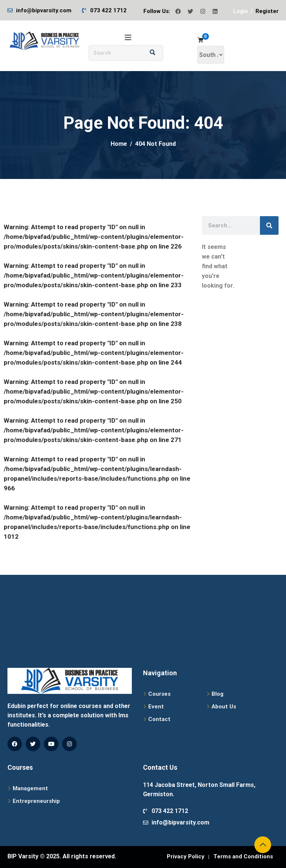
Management (30, 788)
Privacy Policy (186, 856)
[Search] (269, 225)
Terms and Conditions (243, 856)
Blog (217, 694)
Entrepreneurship (36, 801)
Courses (159, 694)
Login (241, 11)
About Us (224, 707)
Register (267, 11)
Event (156, 707)
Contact (159, 719)
